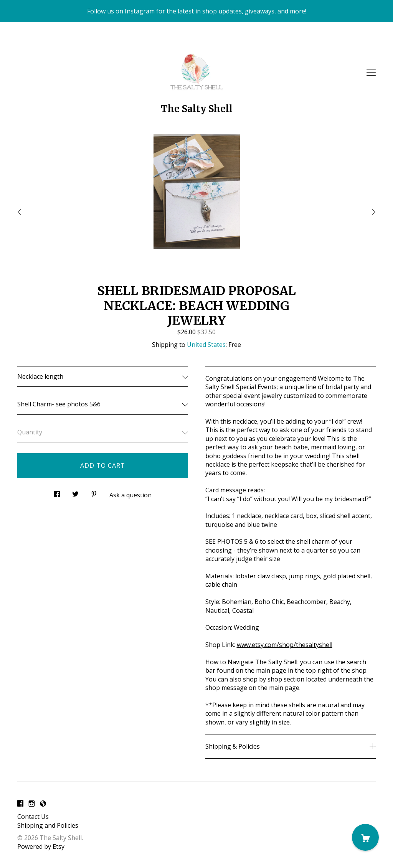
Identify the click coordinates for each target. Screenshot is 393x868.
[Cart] (365, 837)
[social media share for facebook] (57, 492)
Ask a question (130, 495)
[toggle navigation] (371, 73)
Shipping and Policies (48, 825)
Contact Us (33, 817)
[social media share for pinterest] (94, 492)
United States (206, 345)
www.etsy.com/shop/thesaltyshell (285, 645)
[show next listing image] (357, 210)
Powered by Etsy (41, 847)
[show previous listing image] (36, 210)
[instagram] (32, 804)
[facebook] (20, 804)
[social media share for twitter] (75, 492)
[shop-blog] (43, 804)
